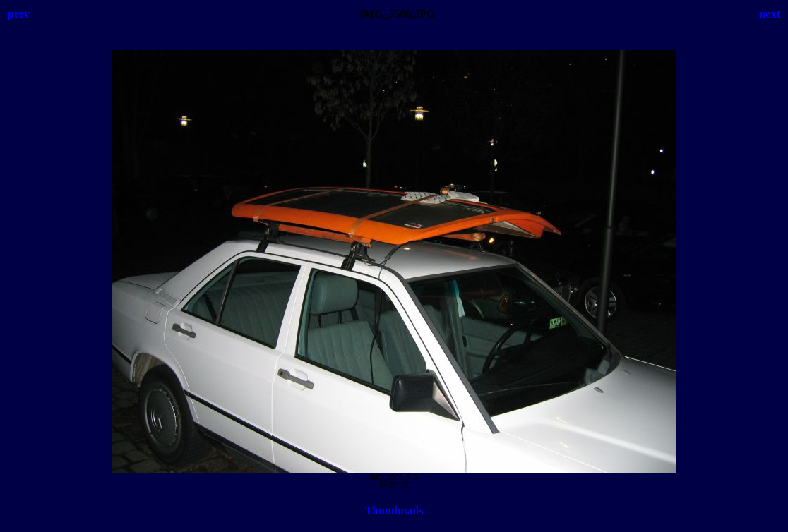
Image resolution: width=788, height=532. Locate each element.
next (770, 14)
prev (19, 14)
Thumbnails (394, 510)
